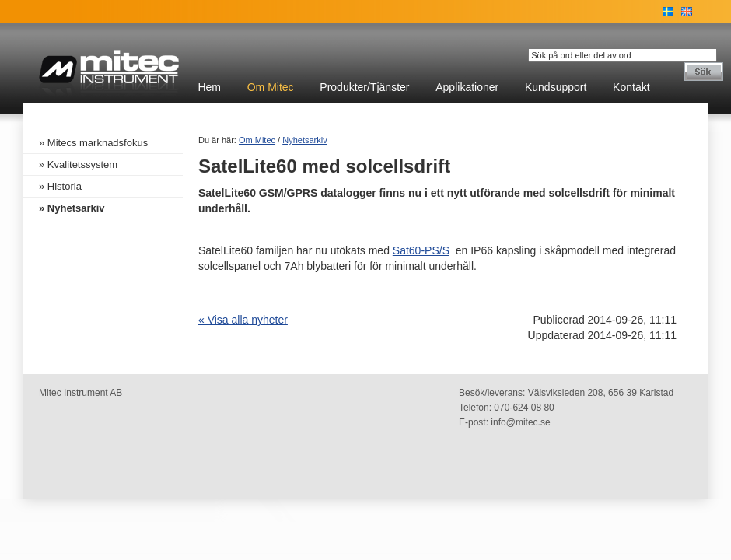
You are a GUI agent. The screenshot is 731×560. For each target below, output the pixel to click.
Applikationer (467, 87)
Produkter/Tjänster (364, 87)
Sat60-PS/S (421, 250)
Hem (209, 87)
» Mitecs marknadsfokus (93, 143)
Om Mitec (271, 87)
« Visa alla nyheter (243, 320)
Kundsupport (556, 87)
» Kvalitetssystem (78, 164)
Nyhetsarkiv (304, 140)
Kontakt (631, 87)
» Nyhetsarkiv (72, 208)
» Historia (60, 186)
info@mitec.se (520, 422)
